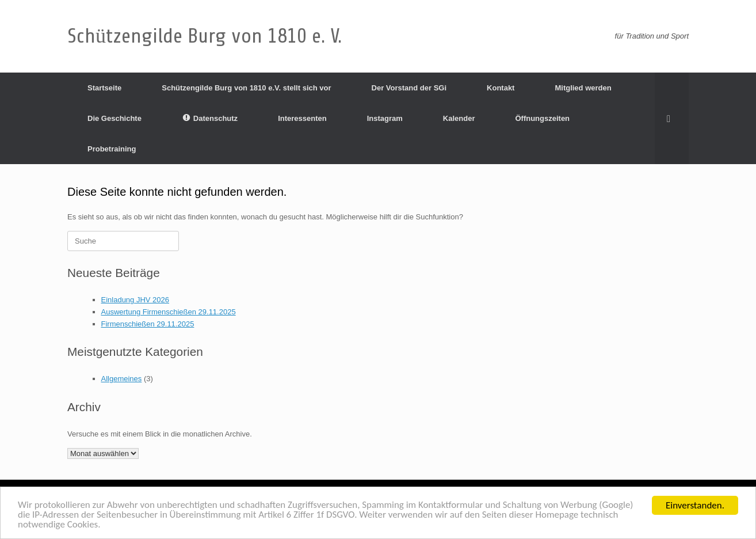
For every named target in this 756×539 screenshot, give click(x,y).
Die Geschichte (114, 118)
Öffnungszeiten (542, 118)
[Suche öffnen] (672, 118)
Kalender (459, 118)
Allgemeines (122, 379)
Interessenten (302, 118)
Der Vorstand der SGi (409, 88)
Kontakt (501, 88)
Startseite (104, 88)
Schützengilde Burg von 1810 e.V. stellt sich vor (246, 88)
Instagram (385, 118)
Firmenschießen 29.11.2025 (148, 324)
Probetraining (112, 149)
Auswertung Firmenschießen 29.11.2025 (169, 312)
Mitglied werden (583, 88)
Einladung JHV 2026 (135, 300)
